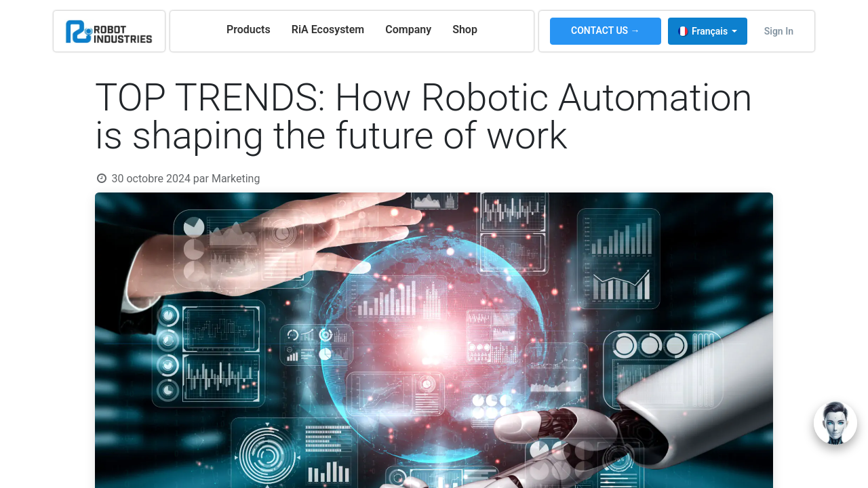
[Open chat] (835, 423)
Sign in (779, 31)
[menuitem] (249, 30)
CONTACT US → (606, 30)
